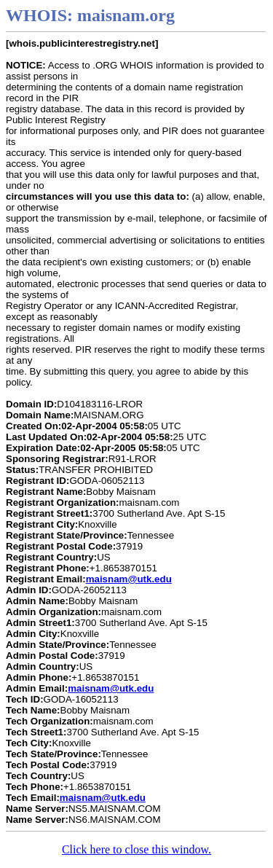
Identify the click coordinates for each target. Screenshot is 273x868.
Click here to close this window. (136, 849)
